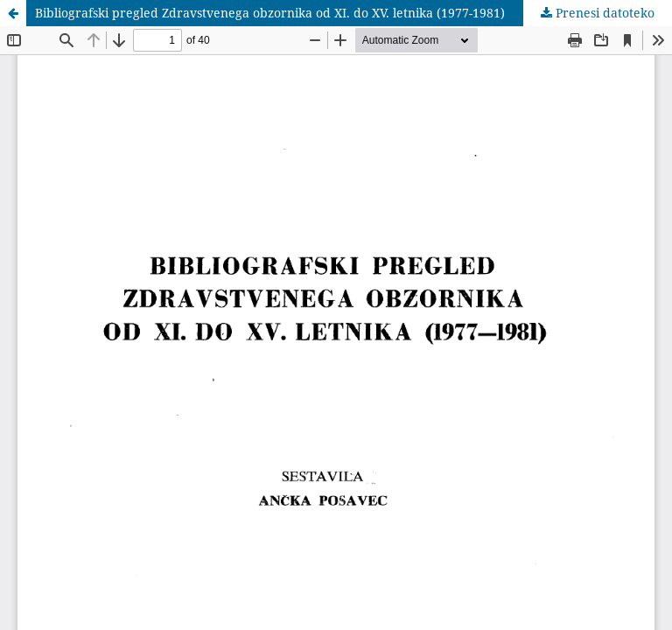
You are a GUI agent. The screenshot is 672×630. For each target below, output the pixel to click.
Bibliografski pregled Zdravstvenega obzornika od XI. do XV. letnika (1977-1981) (270, 13)
